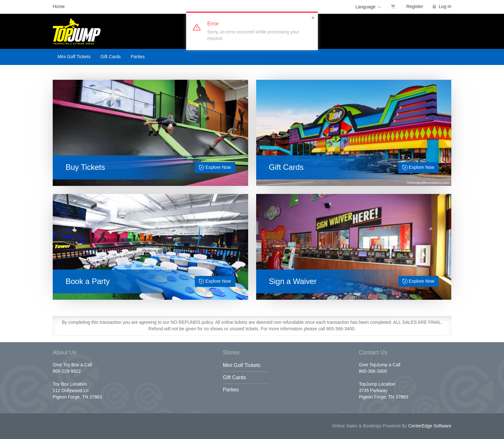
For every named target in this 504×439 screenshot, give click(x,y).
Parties (138, 57)
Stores (231, 352)
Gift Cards (111, 57)
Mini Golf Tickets (74, 57)
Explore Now (215, 168)
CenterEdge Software (430, 426)
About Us (65, 352)
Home (59, 6)
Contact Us (373, 352)
